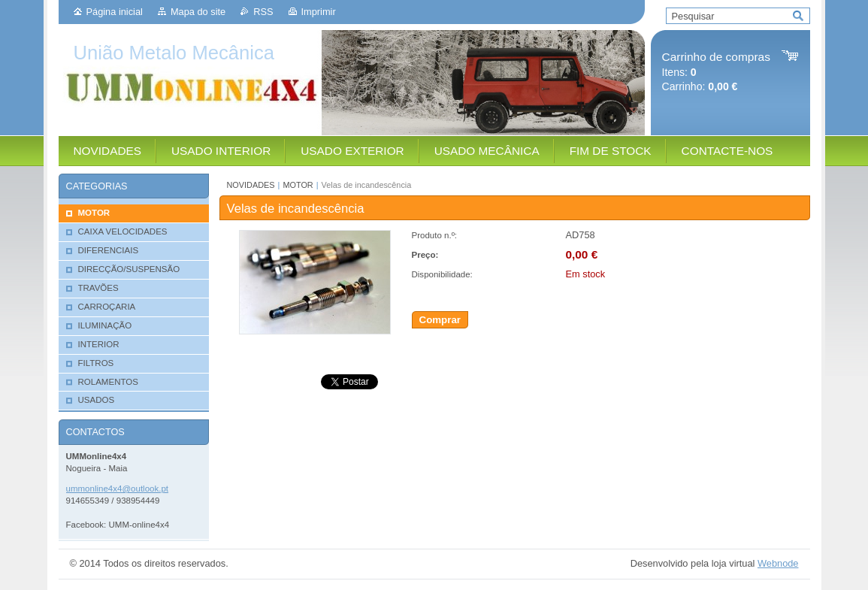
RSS (263, 12)
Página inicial (115, 12)
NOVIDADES (251, 185)
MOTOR (298, 185)
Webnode (778, 563)
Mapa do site (198, 12)
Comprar (440, 320)
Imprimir (319, 12)
